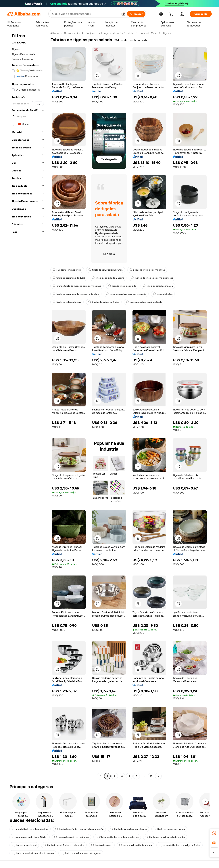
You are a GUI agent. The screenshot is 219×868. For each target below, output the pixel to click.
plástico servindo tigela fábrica (30, 837)
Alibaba (54, 33)
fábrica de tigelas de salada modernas (117, 837)
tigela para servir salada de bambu (165, 837)
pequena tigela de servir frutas (147, 270)
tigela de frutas (163, 294)
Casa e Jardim (72, 33)
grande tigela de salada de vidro (30, 829)
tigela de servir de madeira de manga (33, 853)
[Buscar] (136, 14)
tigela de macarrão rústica (169, 829)
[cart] (172, 14)
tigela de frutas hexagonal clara (129, 829)
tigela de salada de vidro (67, 302)
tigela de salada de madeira (108, 278)
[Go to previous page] (100, 776)
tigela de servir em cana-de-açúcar (81, 853)
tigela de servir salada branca (106, 270)
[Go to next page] (158, 776)
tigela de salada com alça (158, 286)
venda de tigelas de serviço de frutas (179, 845)
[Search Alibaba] (85, 14)
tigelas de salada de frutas (104, 302)
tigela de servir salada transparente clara (76, 294)
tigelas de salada (102, 845)
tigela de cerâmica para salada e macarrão (79, 829)
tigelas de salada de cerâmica (71, 837)
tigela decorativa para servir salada (126, 294)
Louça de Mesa (148, 33)
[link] (214, 833)
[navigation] (28, 405)
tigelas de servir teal (24, 845)
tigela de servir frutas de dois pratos (64, 845)
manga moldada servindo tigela (144, 302)
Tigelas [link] (167, 33)
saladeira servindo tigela (67, 270)
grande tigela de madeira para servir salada (77, 286)
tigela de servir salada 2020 (69, 278)
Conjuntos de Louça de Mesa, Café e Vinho (110, 33)
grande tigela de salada (122, 286)
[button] (123, 14)
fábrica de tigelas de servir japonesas (152, 278)
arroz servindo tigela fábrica (136, 845)
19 (151, 776)
